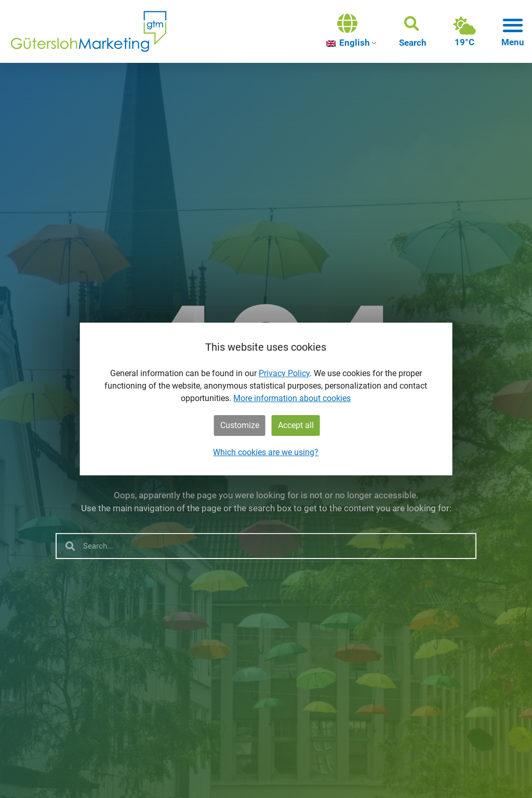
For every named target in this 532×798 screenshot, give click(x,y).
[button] (413, 32)
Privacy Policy (284, 373)
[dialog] (266, 399)
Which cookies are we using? (266, 452)
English (348, 43)
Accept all (296, 425)
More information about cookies (292, 398)
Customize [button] (240, 425)
